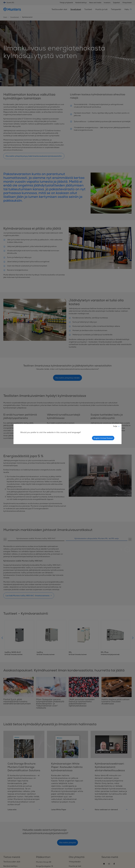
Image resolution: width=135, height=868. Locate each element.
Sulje (116, 426)
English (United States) (103, 438)
